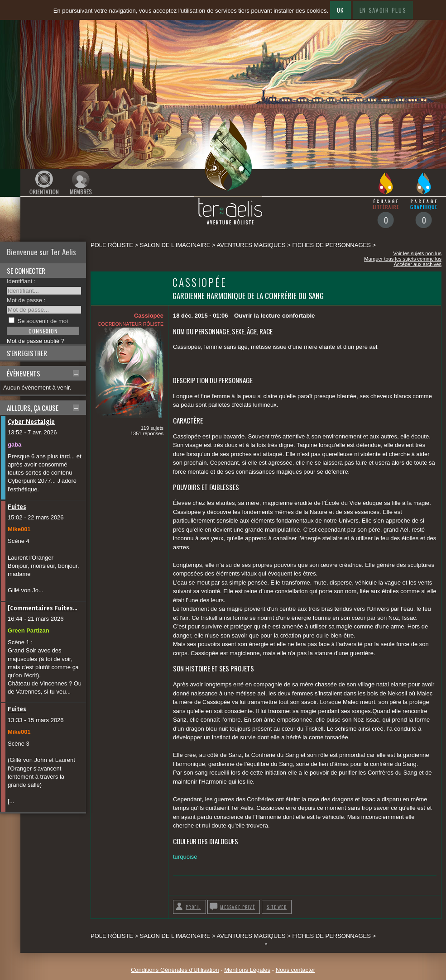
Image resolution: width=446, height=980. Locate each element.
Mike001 (19, 529)
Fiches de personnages (332, 245)
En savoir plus (383, 10)
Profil (193, 907)
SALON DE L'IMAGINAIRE (175, 245)
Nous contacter (295, 970)
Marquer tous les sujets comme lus (403, 259)
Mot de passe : (26, 300)
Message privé (237, 907)
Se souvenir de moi (43, 321)
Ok (340, 10)
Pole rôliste (112, 245)
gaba (14, 445)
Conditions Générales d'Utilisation (175, 970)
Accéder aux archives (417, 264)
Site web (277, 907)
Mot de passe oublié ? (36, 341)
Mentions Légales (247, 970)
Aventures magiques (251, 245)
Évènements (24, 373)
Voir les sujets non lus (417, 253)
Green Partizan (29, 630)
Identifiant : (21, 281)
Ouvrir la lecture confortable (275, 316)
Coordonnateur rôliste (131, 324)
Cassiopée (200, 282)
